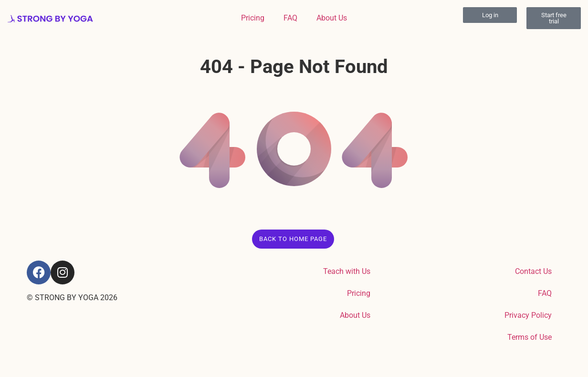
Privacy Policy (528, 315)
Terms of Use (530, 337)
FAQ (290, 18)
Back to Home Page (293, 239)
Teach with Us (347, 271)
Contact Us (533, 271)
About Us (332, 18)
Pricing (253, 18)
